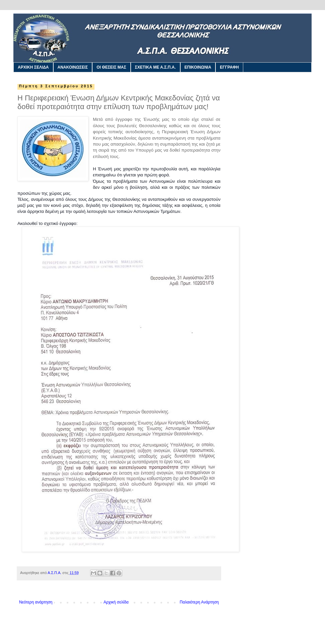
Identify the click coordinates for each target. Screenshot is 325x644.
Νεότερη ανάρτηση (36, 602)
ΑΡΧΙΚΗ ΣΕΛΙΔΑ (33, 67)
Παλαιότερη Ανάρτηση (199, 602)
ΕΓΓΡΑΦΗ (229, 67)
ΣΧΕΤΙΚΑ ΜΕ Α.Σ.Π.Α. (155, 67)
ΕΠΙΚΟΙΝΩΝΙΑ (198, 67)
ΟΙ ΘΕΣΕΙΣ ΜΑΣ (111, 67)
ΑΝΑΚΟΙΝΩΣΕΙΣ (73, 67)
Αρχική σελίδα (116, 602)
